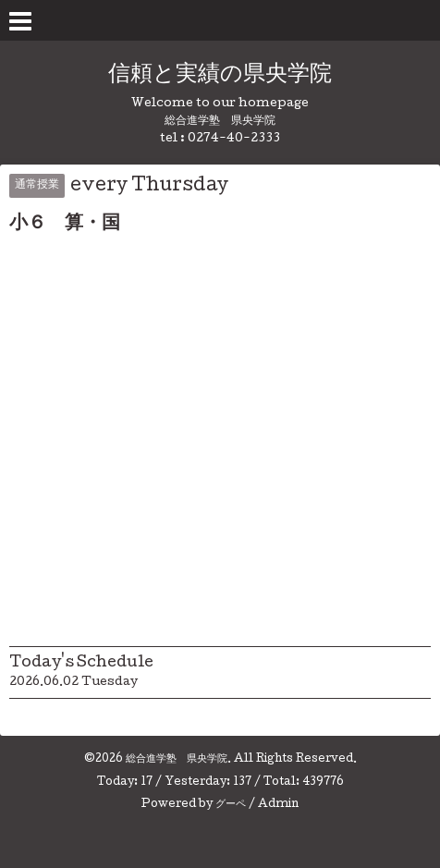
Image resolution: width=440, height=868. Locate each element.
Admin (278, 805)
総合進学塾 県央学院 (177, 760)
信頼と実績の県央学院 (220, 75)
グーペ (231, 805)
